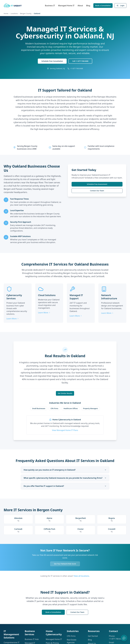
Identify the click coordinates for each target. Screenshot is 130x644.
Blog (88, 6)
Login (120, 5)
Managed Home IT (66, 6)
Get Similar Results (65, 393)
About (80, 6)
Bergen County (26, 14)
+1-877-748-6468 (116, 639)
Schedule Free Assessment (97, 184)
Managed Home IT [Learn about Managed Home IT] (54, 639)
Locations (14, 14)
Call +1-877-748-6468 (80, 61)
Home (6, 14)
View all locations (81, 576)
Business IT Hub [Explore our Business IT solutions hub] (32, 639)
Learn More (13, 319)
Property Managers (90, 408)
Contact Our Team (97, 191)
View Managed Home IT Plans (65, 430)
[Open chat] (124, 638)
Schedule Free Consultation (52, 61)
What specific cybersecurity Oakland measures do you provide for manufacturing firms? (65, 478)
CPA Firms (54, 408)
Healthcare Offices (71, 408)
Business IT (50, 6)
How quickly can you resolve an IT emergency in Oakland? (65, 470)
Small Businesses (39, 408)
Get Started (93, 636)
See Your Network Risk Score (65, 564)
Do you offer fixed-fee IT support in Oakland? (65, 486)
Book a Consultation (103, 5)
